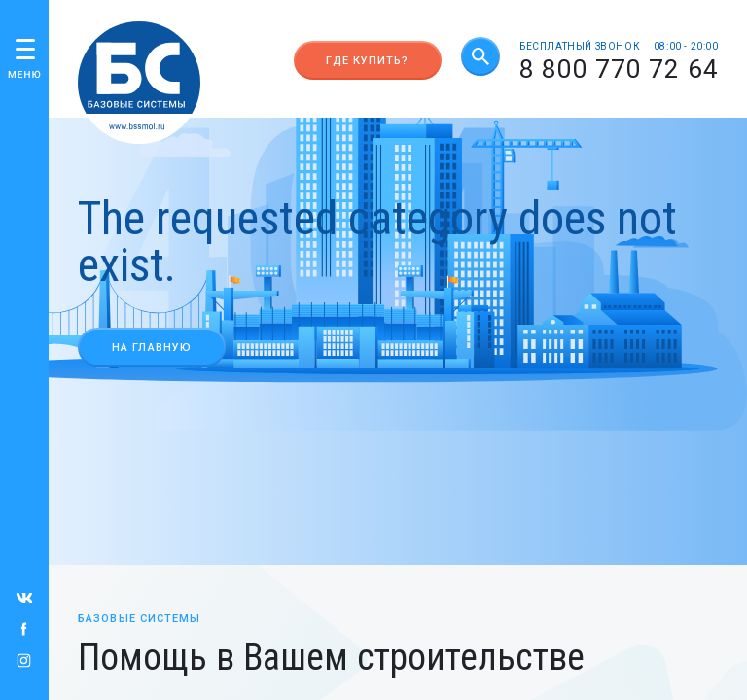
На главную (152, 348)
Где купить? (367, 61)
